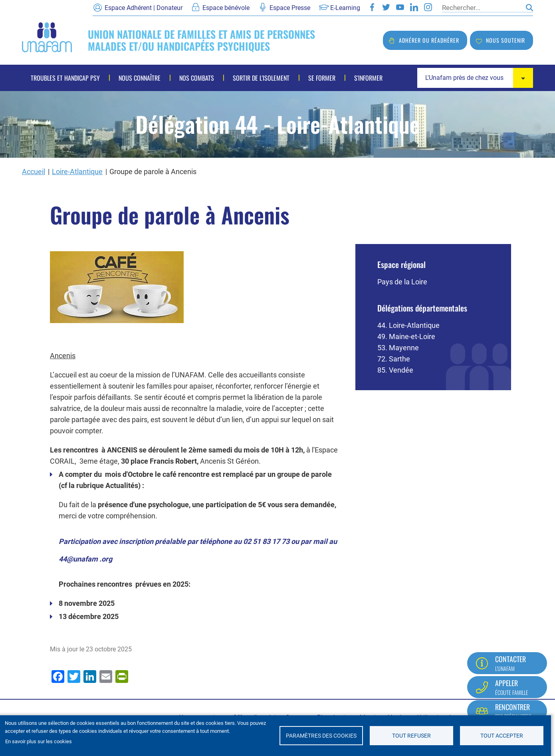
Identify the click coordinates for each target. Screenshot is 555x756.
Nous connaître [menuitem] (140, 78)
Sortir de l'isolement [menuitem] (261, 78)
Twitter (386, 7)
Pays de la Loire (402, 282)
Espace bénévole (226, 8)
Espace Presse (290, 8)
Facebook (372, 7)
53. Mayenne (398, 348)
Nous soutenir (505, 40)
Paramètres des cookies (321, 736)
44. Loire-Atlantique (408, 325)
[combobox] (475, 78)
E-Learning (345, 8)
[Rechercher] (482, 8)
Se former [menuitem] (322, 78)
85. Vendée (395, 370)
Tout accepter (502, 736)
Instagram (428, 7)
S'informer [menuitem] (368, 78)
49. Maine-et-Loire (406, 336)
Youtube (400, 7)
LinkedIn (414, 7)
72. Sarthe (394, 359)
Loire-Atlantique (77, 172)
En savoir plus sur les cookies (39, 741)
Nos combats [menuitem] (197, 78)
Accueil (34, 172)
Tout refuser (411, 736)
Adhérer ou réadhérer (429, 40)
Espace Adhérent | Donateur (144, 8)
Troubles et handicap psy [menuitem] (65, 78)
